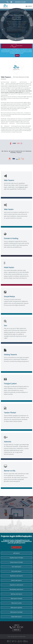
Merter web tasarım (16, 580)
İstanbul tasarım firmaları (16, 558)
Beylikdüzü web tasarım (16, 576)
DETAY (17, 55)
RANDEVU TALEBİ (16, 547)
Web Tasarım (6, 77)
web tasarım (13, 82)
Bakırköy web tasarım (16, 594)
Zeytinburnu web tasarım (16, 585)
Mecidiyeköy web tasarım (16, 589)
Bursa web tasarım (16, 571)
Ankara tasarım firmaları (16, 562)
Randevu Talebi (20, 2)
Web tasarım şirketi (16, 603)
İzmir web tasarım (16, 567)
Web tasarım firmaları (16, 598)
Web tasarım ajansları (16, 608)
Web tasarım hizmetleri (16, 612)
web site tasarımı (23, 82)
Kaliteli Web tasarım (16, 617)
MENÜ (29, 6)
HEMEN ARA (16, 630)
